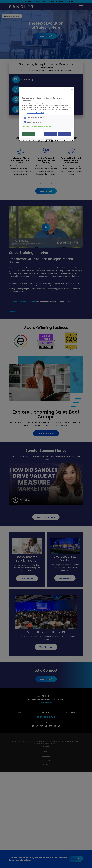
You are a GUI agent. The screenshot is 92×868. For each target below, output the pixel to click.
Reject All (51, 134)
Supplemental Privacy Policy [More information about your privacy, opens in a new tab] (36, 113)
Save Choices (28, 134)
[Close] (72, 89)
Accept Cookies (65, 134)
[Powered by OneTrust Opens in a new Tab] (26, 140)
